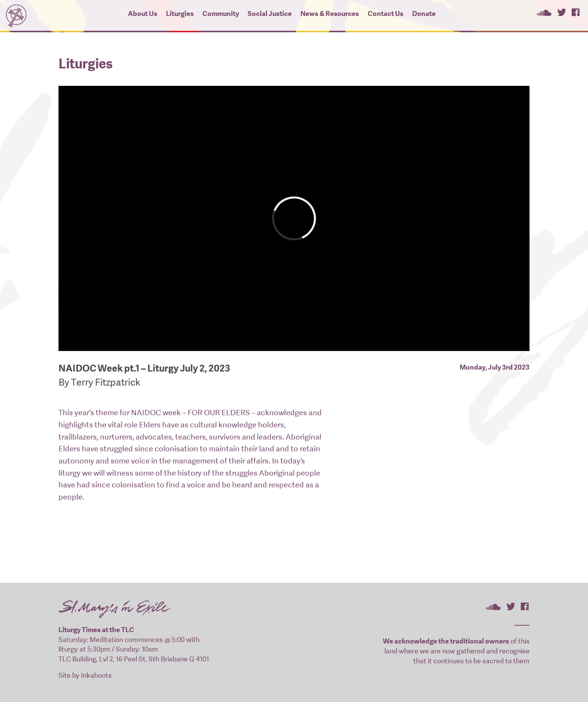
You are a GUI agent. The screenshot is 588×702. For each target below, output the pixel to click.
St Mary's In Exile (16, 14)
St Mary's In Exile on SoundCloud (544, 12)
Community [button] (221, 13)
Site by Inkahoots (85, 675)
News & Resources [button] (330, 13)
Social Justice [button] (270, 13)
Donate (424, 13)
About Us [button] (143, 13)
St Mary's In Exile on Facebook (576, 12)
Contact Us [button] (386, 13)
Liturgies (180, 13)
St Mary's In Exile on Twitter (562, 12)
